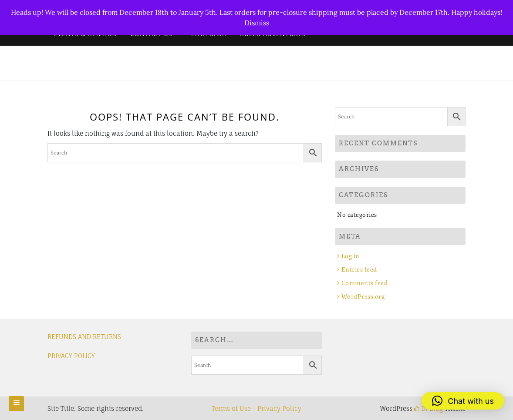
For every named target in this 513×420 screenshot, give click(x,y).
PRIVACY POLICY (71, 356)
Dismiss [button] (257, 23)
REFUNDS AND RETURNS (84, 337)
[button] (463, 401)
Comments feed (365, 283)
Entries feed (359, 270)
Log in (351, 256)
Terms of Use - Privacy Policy (256, 408)
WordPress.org (363, 297)
